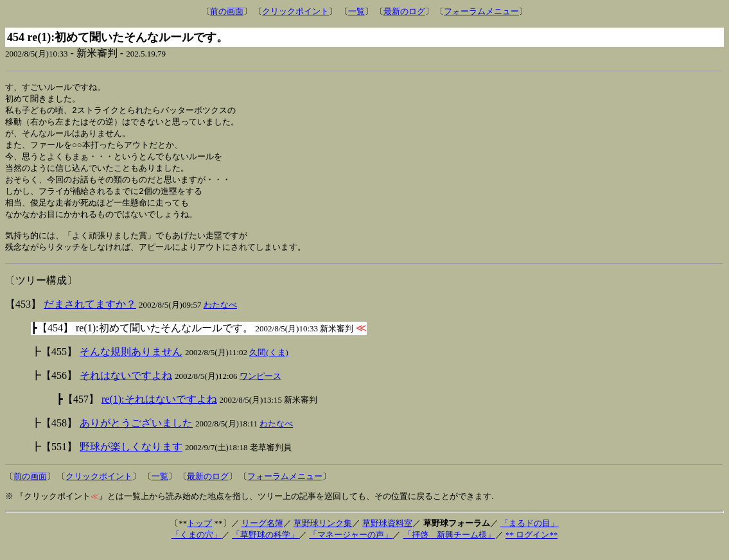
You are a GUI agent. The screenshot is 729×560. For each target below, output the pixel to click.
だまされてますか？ (90, 315)
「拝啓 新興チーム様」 (449, 546)
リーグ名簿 (262, 534)
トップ (199, 534)
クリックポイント (295, 11)
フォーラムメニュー (481, 11)
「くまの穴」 (197, 546)
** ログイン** (531, 546)
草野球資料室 (387, 534)
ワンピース (260, 387)
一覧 (356, 11)
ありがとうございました (136, 434)
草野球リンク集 (323, 534)
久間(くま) (269, 363)
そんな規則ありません (131, 363)
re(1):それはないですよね (159, 410)
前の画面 (227, 11)
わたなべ (220, 316)
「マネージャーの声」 (351, 546)
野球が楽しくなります (131, 458)
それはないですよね (126, 386)
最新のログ (404, 11)
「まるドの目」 (530, 534)
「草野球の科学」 (265, 546)
